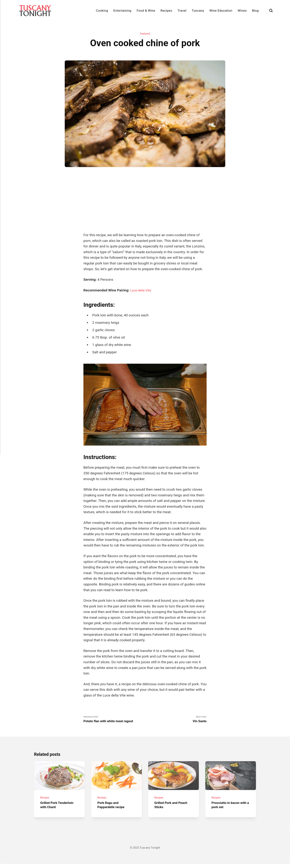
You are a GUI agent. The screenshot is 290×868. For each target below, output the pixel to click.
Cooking (102, 11)
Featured (145, 34)
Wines (242, 11)
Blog (255, 11)
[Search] (271, 11)
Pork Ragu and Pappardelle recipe (112, 809)
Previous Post (114, 720)
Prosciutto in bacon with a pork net (227, 809)
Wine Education (221, 11)
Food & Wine (146, 11)
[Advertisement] (145, 200)
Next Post (176, 720)
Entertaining (122, 11)
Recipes (166, 11)
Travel (182, 11)
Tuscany (198, 11)
